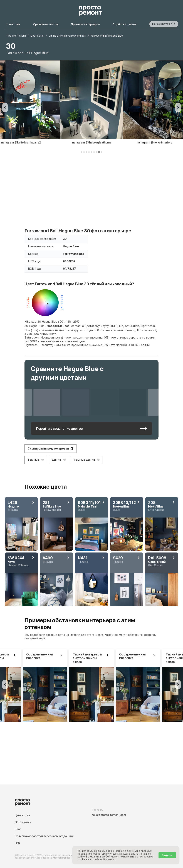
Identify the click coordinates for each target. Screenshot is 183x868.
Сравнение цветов (46, 24)
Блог (18, 829)
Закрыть (167, 855)
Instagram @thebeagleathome (91, 142)
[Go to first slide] (178, 685)
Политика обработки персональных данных (44, 836)
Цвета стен (22, 815)
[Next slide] (178, 108)
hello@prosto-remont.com (109, 815)
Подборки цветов (124, 24)
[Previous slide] (5, 108)
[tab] (81, 152)
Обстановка (23, 822)
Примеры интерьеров (85, 24)
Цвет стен (13, 24)
